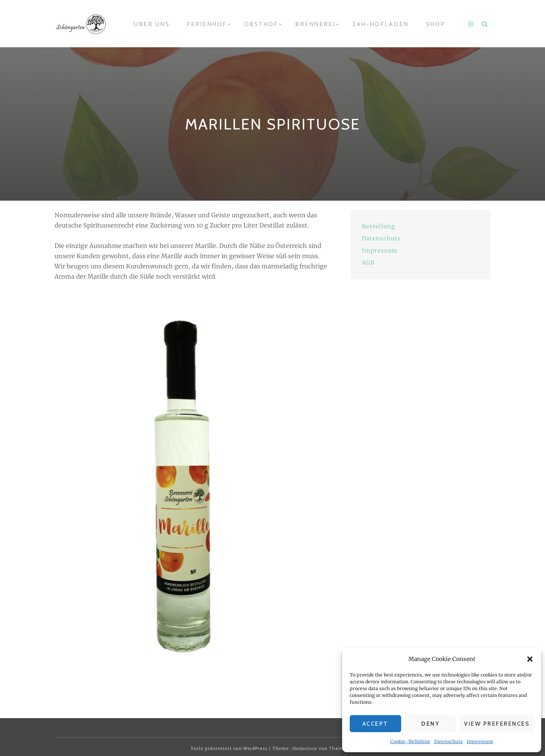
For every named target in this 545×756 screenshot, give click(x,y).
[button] (530, 659)
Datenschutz (448, 741)
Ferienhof (207, 24)
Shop (436, 24)
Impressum (480, 741)
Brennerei (315, 24)
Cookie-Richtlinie (410, 741)
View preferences (497, 724)
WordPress (255, 748)
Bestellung (378, 226)
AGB (368, 263)
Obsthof (261, 24)
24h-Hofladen (381, 24)
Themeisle (342, 748)
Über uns (152, 24)
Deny (430, 724)
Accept (375, 724)
